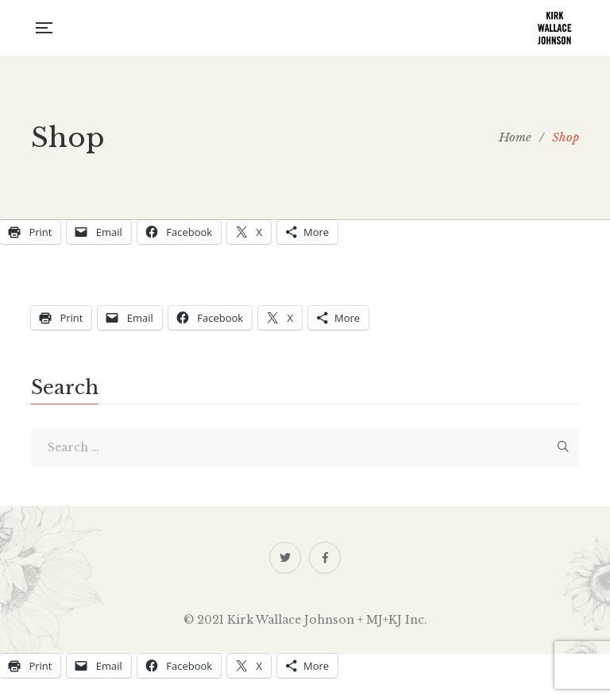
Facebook (325, 558)
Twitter (285, 558)
